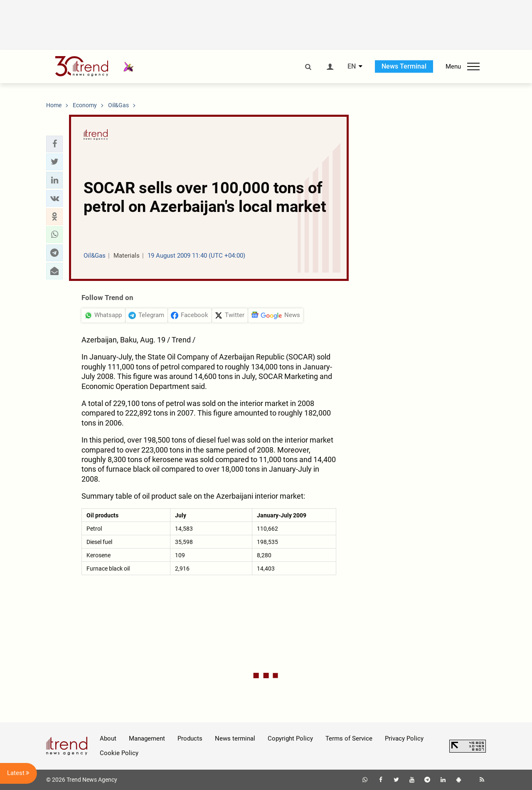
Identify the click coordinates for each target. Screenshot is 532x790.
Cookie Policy (119, 753)
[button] (54, 144)
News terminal (235, 738)
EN (352, 66)
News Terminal (404, 66)
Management (147, 738)
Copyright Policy (290, 738)
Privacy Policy (404, 738)
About (108, 738)
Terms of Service (349, 738)
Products (190, 738)
